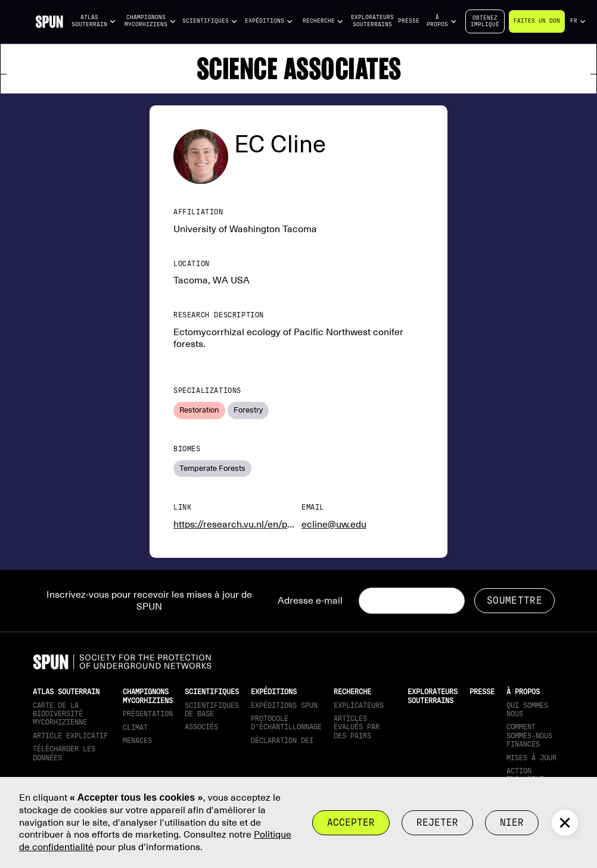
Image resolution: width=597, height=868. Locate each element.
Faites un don (537, 21)
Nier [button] (512, 822)
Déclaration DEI (282, 741)
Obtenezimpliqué (485, 21)
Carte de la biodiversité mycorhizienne (60, 714)
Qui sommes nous (527, 710)
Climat (135, 728)
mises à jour (531, 758)
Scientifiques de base (212, 710)
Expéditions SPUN (284, 705)
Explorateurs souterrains (372, 21)
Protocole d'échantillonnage (286, 723)
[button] (94, 21)
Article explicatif (70, 736)
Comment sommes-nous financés (529, 736)
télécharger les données (64, 753)
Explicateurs (359, 705)
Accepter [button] (351, 822)
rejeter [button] (437, 822)
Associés (201, 727)
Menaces (137, 741)
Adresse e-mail (310, 601)
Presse (409, 21)
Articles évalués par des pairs (357, 727)
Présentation (148, 714)
